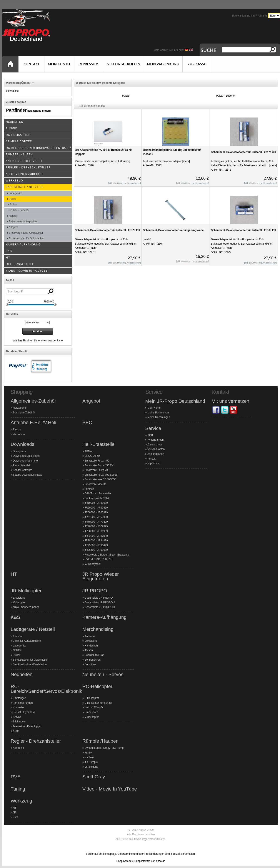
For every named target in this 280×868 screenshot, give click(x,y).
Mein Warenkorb (163, 64)
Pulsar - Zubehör (226, 96)
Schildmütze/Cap (94, 655)
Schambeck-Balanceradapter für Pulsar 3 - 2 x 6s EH (243, 230)
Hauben (89, 757)
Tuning (18, 789)
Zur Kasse (197, 64)
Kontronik (18, 748)
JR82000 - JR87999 (96, 536)
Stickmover (19, 722)
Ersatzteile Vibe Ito (95, 484)
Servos (17, 717)
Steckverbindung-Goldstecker (30, 664)
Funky (88, 753)
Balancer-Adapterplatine (27, 641)
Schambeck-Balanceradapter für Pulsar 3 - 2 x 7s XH (243, 152)
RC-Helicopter (97, 687)
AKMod (89, 451)
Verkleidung (91, 767)
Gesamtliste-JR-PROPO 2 (100, 603)
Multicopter (19, 603)
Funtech (89, 489)
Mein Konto (59, 64)
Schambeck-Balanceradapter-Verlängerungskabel (174, 230)
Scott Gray (94, 777)
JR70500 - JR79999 (96, 526)
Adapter (17, 636)
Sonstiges (90, 664)
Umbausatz (91, 712)
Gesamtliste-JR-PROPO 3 (100, 607)
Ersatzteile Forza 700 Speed (101, 475)
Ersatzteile (19, 598)
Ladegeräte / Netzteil (33, 629)
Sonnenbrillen (92, 660)
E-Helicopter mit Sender (98, 703)
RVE (16, 777)
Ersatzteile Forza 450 (97, 461)
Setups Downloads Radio (27, 475)
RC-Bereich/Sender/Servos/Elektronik (46, 689)
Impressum (89, 64)
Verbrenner (19, 434)
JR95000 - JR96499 (96, 545)
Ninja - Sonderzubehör (26, 607)
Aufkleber (90, 636)
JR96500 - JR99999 (96, 550)
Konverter (18, 707)
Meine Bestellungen (159, 413)
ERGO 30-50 (92, 456)
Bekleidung (91, 641)
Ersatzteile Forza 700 (97, 470)
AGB (150, 435)
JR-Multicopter (26, 591)
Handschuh (91, 646)
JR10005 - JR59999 (96, 503)
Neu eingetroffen (124, 64)
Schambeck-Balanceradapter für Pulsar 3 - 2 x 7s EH (107, 230)
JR (14, 813)
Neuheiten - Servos (103, 675)
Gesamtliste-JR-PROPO (99, 598)
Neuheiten (22, 675)
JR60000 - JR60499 (96, 508)
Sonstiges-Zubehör (24, 413)
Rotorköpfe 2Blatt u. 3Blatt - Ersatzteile (107, 555)
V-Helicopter (92, 717)
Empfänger (19, 698)
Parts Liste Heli (22, 465)
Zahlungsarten (156, 454)
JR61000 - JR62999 (96, 517)
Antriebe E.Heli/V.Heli (33, 423)
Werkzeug (21, 801)
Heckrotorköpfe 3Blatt (97, 498)
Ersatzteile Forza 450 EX (99, 465)
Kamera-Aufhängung (104, 617)
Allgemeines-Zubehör (33, 401)
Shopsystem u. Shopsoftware (133, 861)
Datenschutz (155, 445)
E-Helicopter (92, 698)
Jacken (89, 650)
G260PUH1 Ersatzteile (98, 494)
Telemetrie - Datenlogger (27, 726)
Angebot (91, 401)
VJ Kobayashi (92, 564)
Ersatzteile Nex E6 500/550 (100, 479)
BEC (87, 423)
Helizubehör (20, 408)
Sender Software (22, 470)
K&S (15, 617)
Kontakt (32, 64)
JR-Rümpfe (91, 762)
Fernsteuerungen (23, 703)
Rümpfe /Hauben (100, 741)
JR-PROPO (95, 591)
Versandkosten (156, 449)
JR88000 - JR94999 (96, 541)
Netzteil (17, 650)
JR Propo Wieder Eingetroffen (101, 577)
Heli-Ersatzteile (98, 444)
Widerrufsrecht (156, 440)
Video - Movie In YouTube (110, 789)
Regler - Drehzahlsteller (36, 741)
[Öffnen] (25, 83)
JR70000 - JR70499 (96, 522)
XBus (16, 731)
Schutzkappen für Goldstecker (30, 660)
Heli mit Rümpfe (94, 707)
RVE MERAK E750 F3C (98, 559)
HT (14, 574)
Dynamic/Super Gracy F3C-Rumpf (104, 748)
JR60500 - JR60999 (96, 512)
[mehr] (126, 161)
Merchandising (98, 629)
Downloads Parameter (26, 461)
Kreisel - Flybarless (24, 712)
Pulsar (126, 96)
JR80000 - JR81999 (96, 531)
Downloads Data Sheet (26, 456)
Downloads (22, 444)
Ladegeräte (19, 646)
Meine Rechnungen (159, 417)
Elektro (17, 430)
